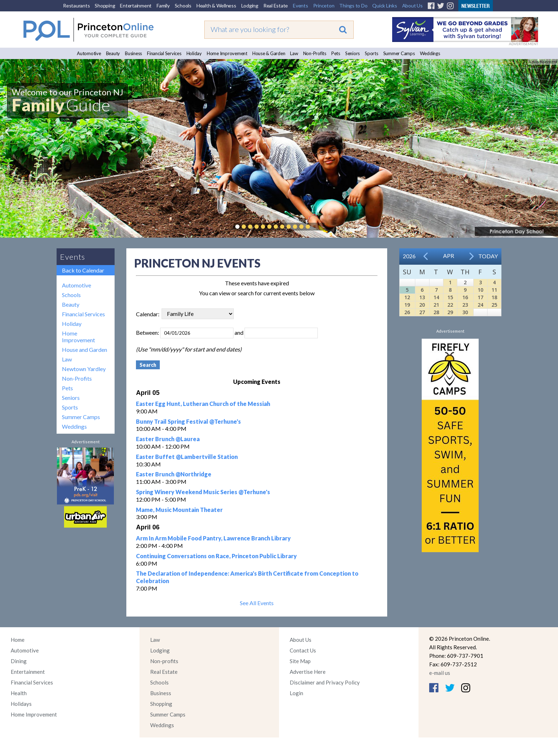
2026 (409, 256)
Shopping (105, 6)
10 (480, 290)
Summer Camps (399, 53)
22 (450, 305)
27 (422, 312)
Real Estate (276, 6)
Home (18, 640)
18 (494, 297)
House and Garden (85, 350)
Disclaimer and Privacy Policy (325, 682)
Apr (449, 256)
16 (465, 297)
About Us (412, 6)
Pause (319, 227)
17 (480, 297)
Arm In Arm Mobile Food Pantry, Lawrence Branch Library (213, 538)
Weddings (430, 53)
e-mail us (440, 673)
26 (407, 312)
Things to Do (353, 6)
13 (422, 297)
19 (407, 305)
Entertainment (136, 6)
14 (436, 297)
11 (494, 290)
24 (480, 305)
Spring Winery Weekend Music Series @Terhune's (203, 492)
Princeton (324, 6)
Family (163, 6)
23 (465, 305)
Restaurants (76, 6)
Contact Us (303, 650)
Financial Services (164, 53)
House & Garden (269, 53)
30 (465, 312)
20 (422, 305)
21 (436, 305)
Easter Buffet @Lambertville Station (187, 457)
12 (407, 297)
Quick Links (385, 6)
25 (494, 305)
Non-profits (164, 661)
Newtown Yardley (84, 369)
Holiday (194, 53)
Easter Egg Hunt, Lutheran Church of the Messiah (203, 404)
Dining (19, 661)
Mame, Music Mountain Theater (179, 510)
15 (450, 297)
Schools (183, 6)
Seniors (352, 53)
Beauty (113, 53)
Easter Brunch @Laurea (168, 439)
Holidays (21, 704)
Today (488, 256)
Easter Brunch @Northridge (174, 474)
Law (294, 53)
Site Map (300, 661)
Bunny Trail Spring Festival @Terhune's (188, 421)
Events (301, 6)
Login (296, 693)
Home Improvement (227, 53)
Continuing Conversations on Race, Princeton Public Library (216, 556)
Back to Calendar (83, 270)
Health (19, 693)
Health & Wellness (216, 6)
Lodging (250, 6)
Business (133, 53)
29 (450, 312)
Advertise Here (308, 672)
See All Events (257, 603)
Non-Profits (315, 53)
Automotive (89, 53)
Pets (336, 53)
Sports (372, 53)
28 (436, 312)
